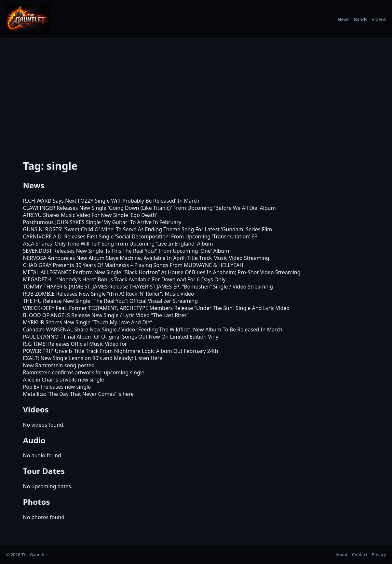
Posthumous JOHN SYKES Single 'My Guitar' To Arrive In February (102, 222)
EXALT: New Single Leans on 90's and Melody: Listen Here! (94, 358)
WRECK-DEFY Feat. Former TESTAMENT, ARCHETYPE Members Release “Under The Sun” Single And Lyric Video (156, 308)
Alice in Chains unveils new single (64, 380)
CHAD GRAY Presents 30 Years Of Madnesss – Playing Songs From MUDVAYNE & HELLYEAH (133, 265)
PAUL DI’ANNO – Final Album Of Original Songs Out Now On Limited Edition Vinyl (122, 337)
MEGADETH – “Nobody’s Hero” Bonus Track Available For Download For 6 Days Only (124, 279)
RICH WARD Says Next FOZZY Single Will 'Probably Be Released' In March (111, 201)
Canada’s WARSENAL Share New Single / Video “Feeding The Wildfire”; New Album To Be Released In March (153, 329)
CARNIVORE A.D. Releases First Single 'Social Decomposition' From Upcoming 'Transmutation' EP (140, 236)
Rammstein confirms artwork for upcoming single (84, 372)
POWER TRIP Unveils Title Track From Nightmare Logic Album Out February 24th (121, 351)
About (341, 555)
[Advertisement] (196, 97)
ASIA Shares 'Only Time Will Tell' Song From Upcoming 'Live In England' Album (118, 244)
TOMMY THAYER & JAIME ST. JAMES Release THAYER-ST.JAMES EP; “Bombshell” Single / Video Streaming (148, 287)
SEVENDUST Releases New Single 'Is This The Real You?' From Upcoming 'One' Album (126, 251)
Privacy (379, 555)
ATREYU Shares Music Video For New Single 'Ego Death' (90, 215)
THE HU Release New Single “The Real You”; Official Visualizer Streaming (111, 301)
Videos (379, 19)
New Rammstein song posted (59, 365)
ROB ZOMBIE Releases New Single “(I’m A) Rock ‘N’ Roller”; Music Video (109, 294)
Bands (361, 19)
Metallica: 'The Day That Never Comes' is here (79, 394)
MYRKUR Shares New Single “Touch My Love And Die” (88, 322)
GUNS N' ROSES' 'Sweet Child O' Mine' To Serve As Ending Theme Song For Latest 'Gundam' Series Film (148, 229)
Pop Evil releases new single (57, 387)
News (344, 19)
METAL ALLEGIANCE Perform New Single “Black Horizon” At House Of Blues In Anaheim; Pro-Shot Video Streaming (162, 272)
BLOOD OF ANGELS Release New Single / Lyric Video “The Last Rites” (106, 315)
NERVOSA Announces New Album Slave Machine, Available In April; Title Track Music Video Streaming (146, 258)
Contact (360, 555)
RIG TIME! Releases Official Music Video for (75, 344)
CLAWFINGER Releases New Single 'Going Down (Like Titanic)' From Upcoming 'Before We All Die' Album (149, 208)
